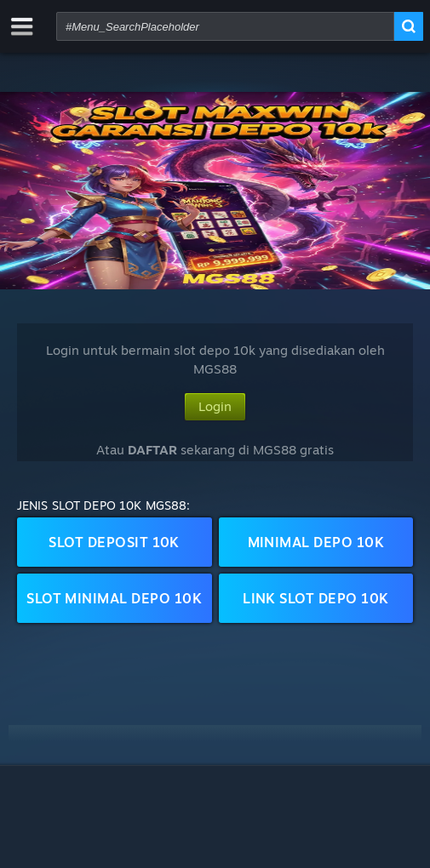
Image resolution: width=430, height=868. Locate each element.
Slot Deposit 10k (114, 542)
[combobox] (225, 26)
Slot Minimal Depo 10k (114, 598)
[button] (215, 191)
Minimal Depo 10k (316, 542)
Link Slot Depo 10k (316, 598)
